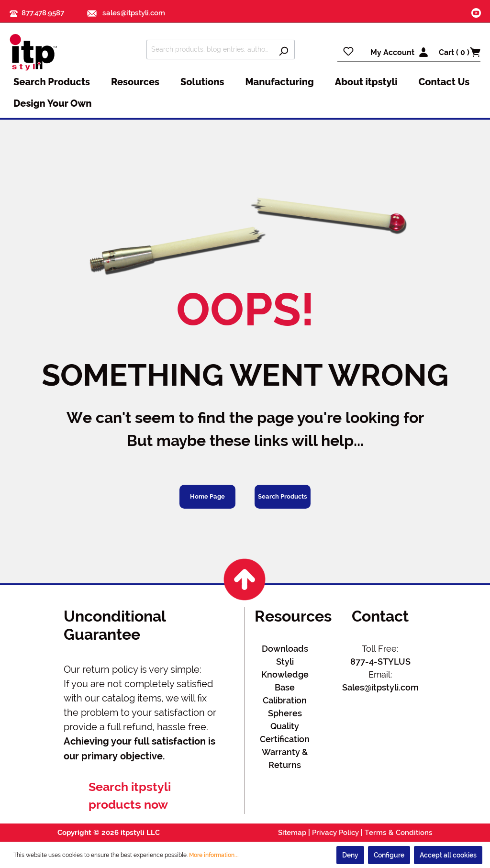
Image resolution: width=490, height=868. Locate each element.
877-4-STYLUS (380, 662)
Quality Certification (285, 733)
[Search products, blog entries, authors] (210, 50)
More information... (214, 855)
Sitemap (292, 833)
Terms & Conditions (399, 833)
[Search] (284, 50)
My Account (392, 52)
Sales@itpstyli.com (380, 687)
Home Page (207, 496)
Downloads (285, 649)
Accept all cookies (448, 855)
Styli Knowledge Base (285, 674)
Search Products (283, 496)
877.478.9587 (43, 13)
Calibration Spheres (285, 707)
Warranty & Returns (285, 758)
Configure (389, 855)
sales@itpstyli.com (126, 13)
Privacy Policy (335, 833)
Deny (350, 855)
